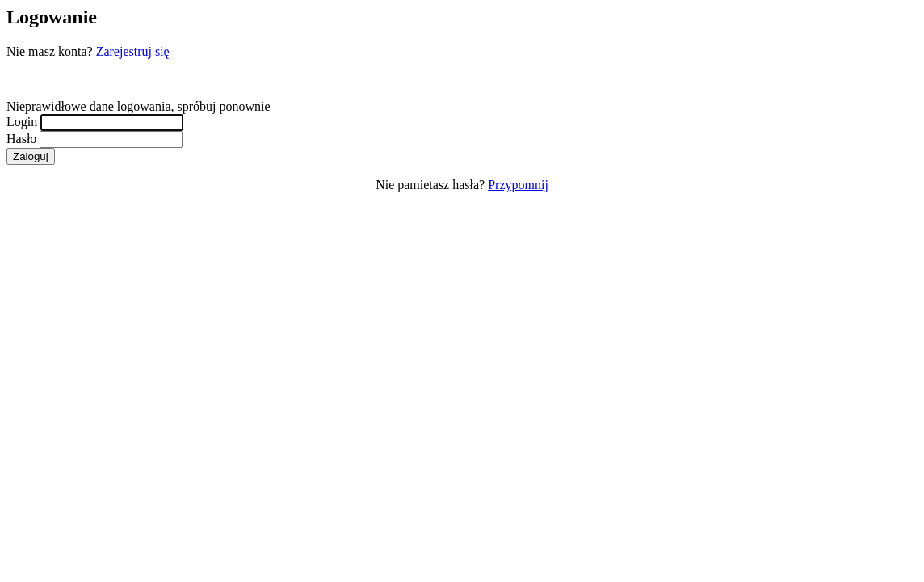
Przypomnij (518, 185)
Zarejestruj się (133, 51)
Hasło (21, 139)
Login (22, 122)
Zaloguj (31, 156)
